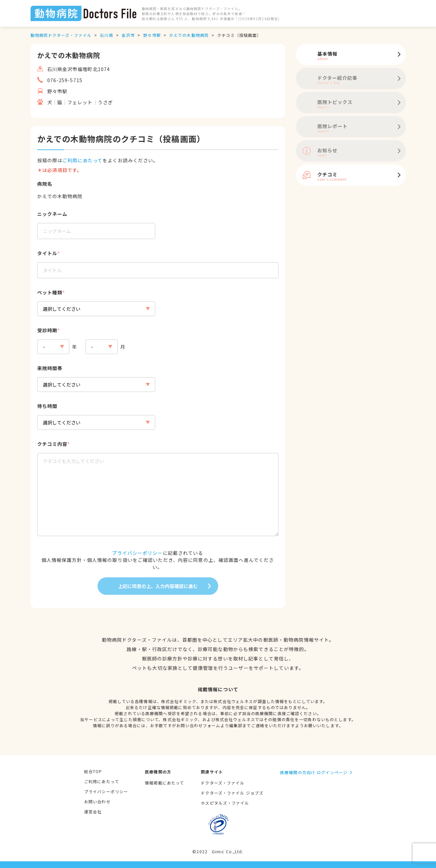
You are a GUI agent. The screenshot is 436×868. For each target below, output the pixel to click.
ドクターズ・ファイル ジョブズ (232, 793)
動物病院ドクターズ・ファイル (61, 35)
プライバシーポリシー (137, 553)
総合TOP (93, 771)
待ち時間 (47, 406)
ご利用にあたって (82, 160)
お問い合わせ (97, 801)
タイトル (47, 253)
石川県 (106, 35)
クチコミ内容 (52, 444)
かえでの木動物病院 (189, 35)
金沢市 (128, 35)
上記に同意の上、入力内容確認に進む (158, 586)
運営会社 (93, 812)
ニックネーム (52, 214)
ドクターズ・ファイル (223, 783)
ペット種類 (50, 292)
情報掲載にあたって (164, 783)
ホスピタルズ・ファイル (225, 803)
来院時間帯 (50, 368)
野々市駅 (152, 35)
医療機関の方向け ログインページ (314, 772)
